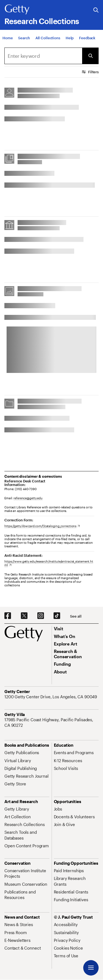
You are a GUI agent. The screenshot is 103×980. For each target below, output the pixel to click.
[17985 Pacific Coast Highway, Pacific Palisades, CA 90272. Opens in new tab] (51, 722)
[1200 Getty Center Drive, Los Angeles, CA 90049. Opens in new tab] (51, 697)
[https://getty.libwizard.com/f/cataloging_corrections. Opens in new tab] (42, 526)
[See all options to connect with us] (76, 616)
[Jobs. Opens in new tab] (58, 809)
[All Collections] (48, 38)
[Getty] (17, 10)
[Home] (8, 38)
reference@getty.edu (28, 498)
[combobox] (43, 56)
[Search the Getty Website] (96, 10)
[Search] (24, 38)
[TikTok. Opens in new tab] (57, 616)
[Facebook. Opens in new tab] (8, 616)
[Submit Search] (90, 56)
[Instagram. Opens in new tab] (41, 616)
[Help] (70, 38)
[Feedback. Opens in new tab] (87, 38)
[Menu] (91, 968)
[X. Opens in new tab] (24, 616)
